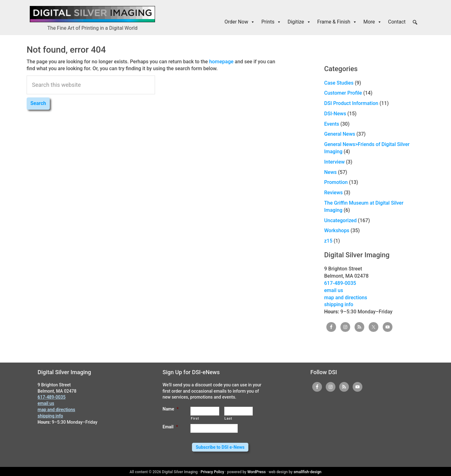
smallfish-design (307, 471)
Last (228, 418)
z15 (328, 241)
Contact (397, 22)
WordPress (257, 471)
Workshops (337, 230)
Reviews (333, 193)
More (373, 22)
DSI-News (335, 114)
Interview (334, 162)
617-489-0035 (340, 283)
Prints (271, 22)
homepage (221, 61)
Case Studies (339, 83)
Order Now (240, 22)
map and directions (346, 298)
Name (171, 409)
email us (334, 290)
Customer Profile (343, 93)
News (330, 172)
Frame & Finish (337, 22)
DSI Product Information (351, 103)
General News (340, 134)
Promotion (336, 182)
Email (170, 427)
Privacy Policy (213, 471)
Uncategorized (340, 220)
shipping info (339, 304)
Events (332, 124)
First (195, 418)
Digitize (299, 22)
